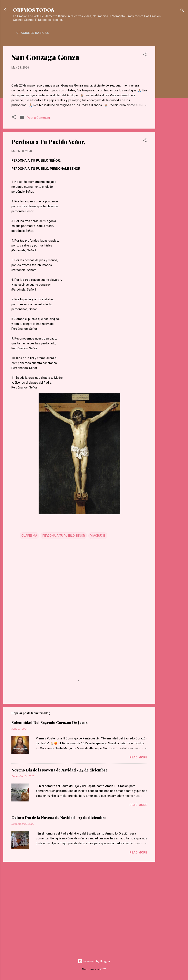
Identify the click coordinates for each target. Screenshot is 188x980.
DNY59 (103, 969)
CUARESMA (29, 626)
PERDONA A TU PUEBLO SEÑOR (64, 626)
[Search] (182, 11)
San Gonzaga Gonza (45, 57)
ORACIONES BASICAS (33, 33)
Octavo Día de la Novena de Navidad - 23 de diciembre (59, 908)
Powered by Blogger (94, 961)
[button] (145, 55)
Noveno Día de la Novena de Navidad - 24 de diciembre (60, 861)
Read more (138, 848)
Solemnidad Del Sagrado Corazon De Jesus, (50, 813)
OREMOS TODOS (34, 10)
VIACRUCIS (98, 626)
